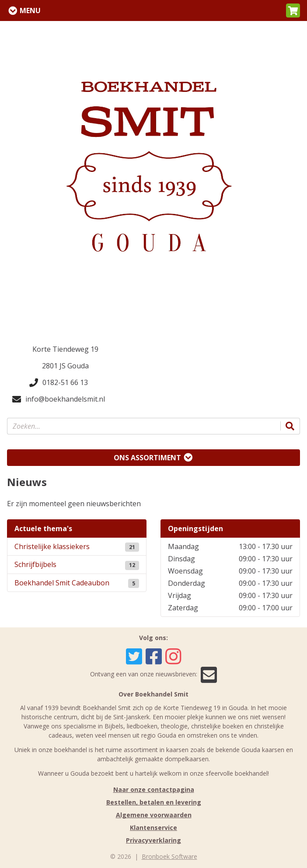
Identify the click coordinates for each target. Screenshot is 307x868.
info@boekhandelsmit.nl (59, 399)
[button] (293, 10)
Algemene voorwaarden (154, 815)
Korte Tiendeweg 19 (65, 349)
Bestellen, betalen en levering (154, 802)
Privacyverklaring (153, 840)
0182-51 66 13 (59, 382)
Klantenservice (153, 828)
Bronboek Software (169, 856)
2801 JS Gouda (65, 366)
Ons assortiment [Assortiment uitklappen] (147, 458)
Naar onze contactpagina (154, 789)
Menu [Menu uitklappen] (30, 10)
